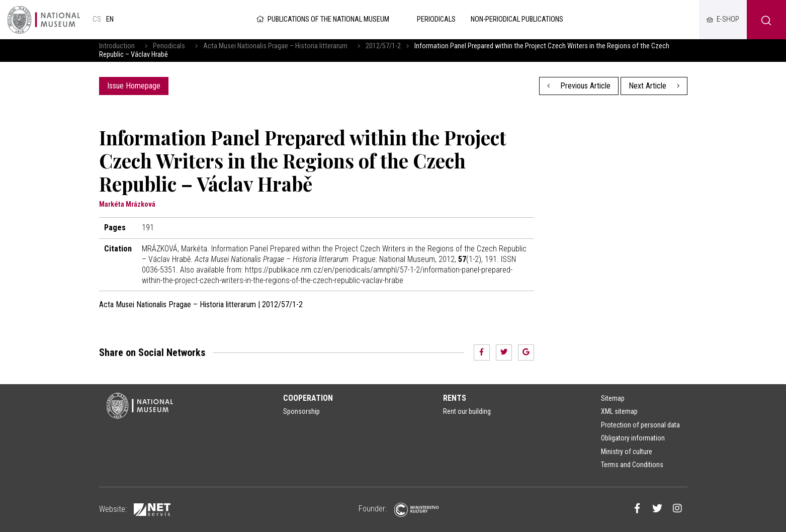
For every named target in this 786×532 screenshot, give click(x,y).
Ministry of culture (627, 452)
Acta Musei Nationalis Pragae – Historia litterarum (275, 46)
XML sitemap (619, 411)
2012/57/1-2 (383, 46)
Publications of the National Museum (322, 19)
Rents (455, 398)
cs (97, 19)
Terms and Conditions (632, 465)
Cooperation (308, 398)
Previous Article (579, 86)
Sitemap (613, 398)
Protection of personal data (640, 425)
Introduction (117, 46)
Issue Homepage (134, 86)
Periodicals (169, 46)
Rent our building (467, 411)
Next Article (654, 86)
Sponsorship (301, 411)
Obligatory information (633, 438)
